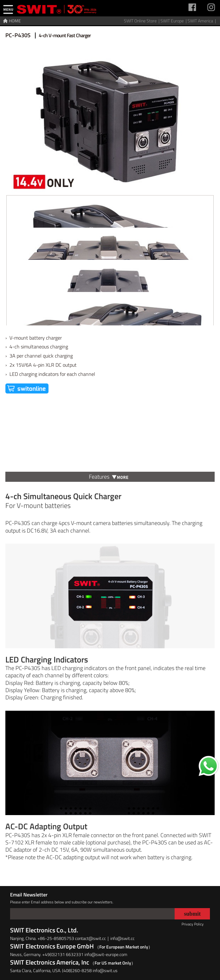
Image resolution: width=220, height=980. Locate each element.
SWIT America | (202, 21)
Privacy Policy (193, 924)
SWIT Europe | (174, 21)
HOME (15, 21)
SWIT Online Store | (142, 21)
